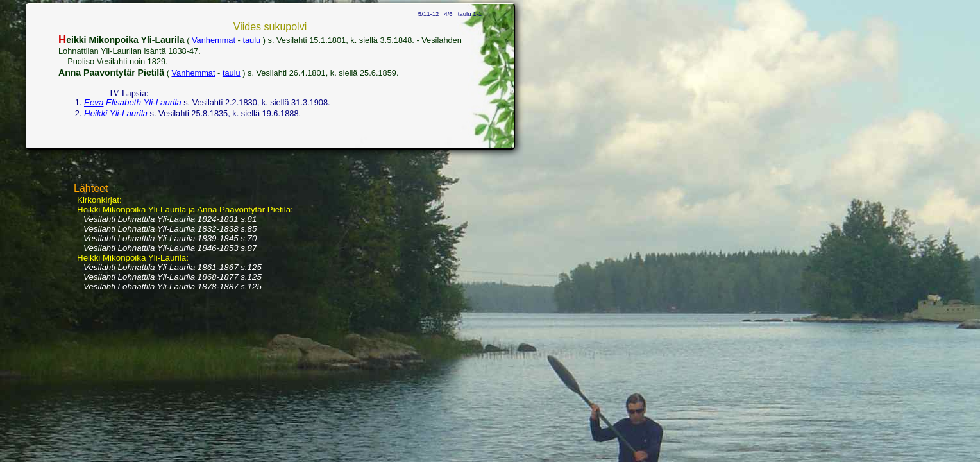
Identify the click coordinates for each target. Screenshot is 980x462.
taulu (251, 40)
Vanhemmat (214, 40)
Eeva (94, 102)
